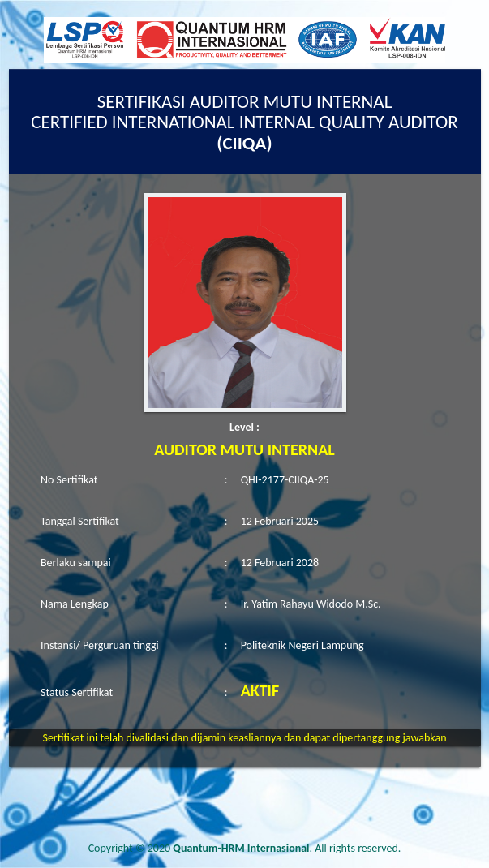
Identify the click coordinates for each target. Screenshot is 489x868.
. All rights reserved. (287, 848)
